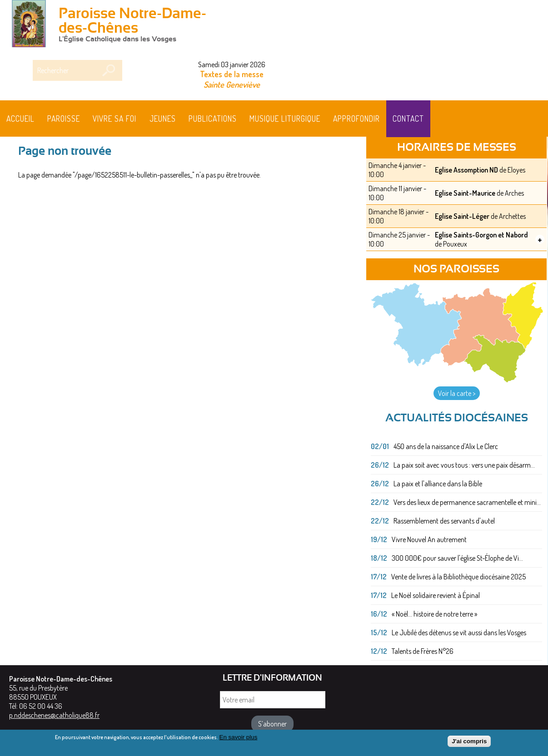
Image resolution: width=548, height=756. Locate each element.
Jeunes (163, 119)
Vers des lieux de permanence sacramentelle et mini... (467, 502)
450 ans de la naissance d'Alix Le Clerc (446, 446)
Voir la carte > (457, 393)
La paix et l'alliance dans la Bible (438, 484)
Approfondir (356, 119)
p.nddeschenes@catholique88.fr (54, 715)
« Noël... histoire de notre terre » (434, 614)
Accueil (20, 119)
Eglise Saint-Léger (462, 216)
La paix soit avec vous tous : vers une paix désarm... (464, 465)
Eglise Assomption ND (466, 170)
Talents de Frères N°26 (423, 651)
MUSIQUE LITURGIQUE (285, 119)
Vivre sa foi (115, 119)
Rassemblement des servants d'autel (444, 521)
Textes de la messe (232, 74)
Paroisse (64, 119)
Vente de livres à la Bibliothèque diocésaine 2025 (458, 577)
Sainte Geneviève (232, 84)
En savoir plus (239, 740)
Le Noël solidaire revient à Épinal (436, 595)
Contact (408, 119)
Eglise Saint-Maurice (465, 193)
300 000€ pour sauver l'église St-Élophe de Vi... (457, 558)
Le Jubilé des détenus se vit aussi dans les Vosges (459, 632)
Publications (213, 119)
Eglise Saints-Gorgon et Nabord (481, 235)
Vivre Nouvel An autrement (429, 539)
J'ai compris (469, 744)
